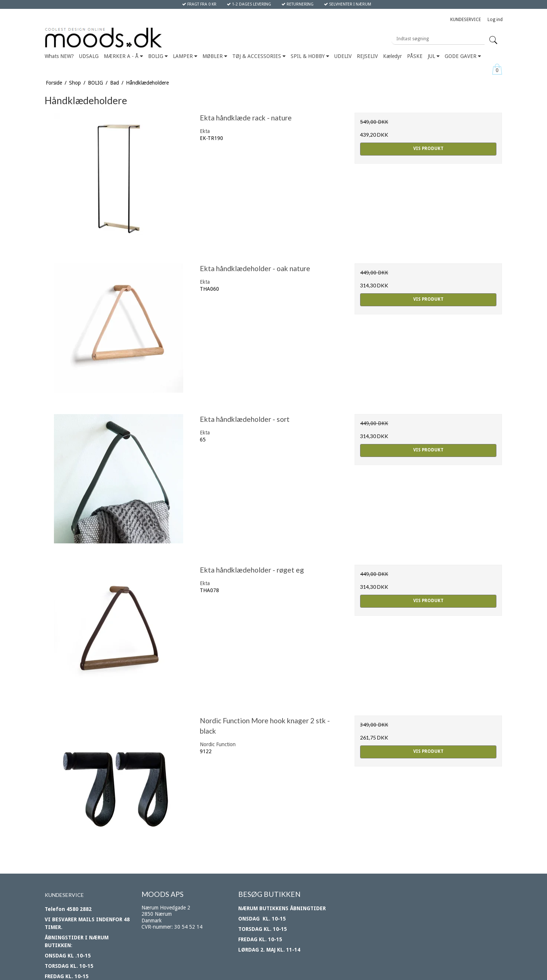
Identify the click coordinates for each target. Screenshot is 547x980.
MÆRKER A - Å (123, 56)
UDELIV (343, 56)
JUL (434, 56)
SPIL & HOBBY (310, 56)
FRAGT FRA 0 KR (199, 4)
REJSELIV (367, 56)
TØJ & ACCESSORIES (259, 56)
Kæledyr (392, 56)
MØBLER (215, 56)
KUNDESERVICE (466, 20)
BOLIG (158, 56)
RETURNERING (298, 4)
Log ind (495, 20)
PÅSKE (415, 56)
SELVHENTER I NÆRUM (348, 4)
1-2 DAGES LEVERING (249, 4)
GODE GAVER (463, 56)
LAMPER (185, 56)
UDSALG (89, 56)
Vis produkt (428, 148)
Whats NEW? (59, 56)
